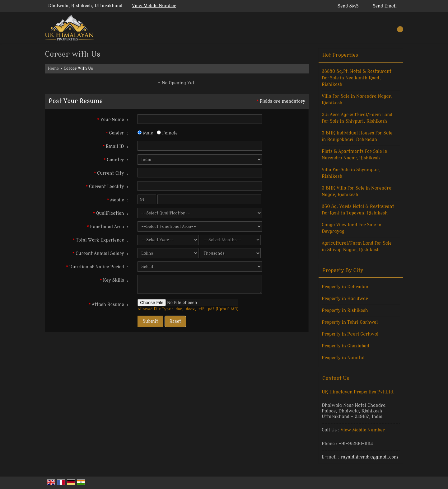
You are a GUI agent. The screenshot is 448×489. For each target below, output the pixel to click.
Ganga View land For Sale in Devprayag (352, 228)
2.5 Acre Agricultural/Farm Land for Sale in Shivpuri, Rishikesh (357, 118)
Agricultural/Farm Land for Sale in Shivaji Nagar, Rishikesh (357, 247)
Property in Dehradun (345, 287)
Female (167, 133)
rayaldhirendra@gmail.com (369, 457)
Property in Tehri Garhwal (350, 322)
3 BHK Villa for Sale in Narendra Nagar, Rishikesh (357, 191)
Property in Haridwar (345, 299)
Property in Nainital (343, 358)
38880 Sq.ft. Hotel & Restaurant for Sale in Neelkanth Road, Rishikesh (357, 78)
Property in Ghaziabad (345, 346)
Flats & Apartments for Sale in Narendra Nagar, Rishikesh (355, 155)
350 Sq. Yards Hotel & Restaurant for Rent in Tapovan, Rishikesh (358, 210)
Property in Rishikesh (345, 310)
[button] (154, 6)
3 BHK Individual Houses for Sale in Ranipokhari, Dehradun (357, 136)
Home (53, 68)
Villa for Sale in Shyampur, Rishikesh (351, 173)
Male (145, 133)
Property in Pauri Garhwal (350, 334)
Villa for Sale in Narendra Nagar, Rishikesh (357, 100)
